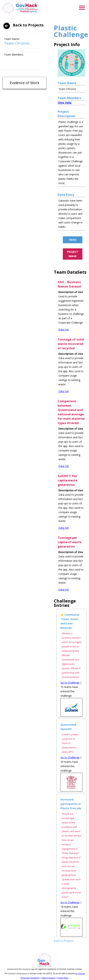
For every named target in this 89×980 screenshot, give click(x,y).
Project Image (73, 254)
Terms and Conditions (30, 978)
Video (73, 240)
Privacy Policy (63, 978)
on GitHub (80, 973)
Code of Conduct (48, 978)
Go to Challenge (70, 683)
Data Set (64, 329)
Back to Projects (28, 25)
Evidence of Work (25, 83)
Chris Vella (65, 103)
